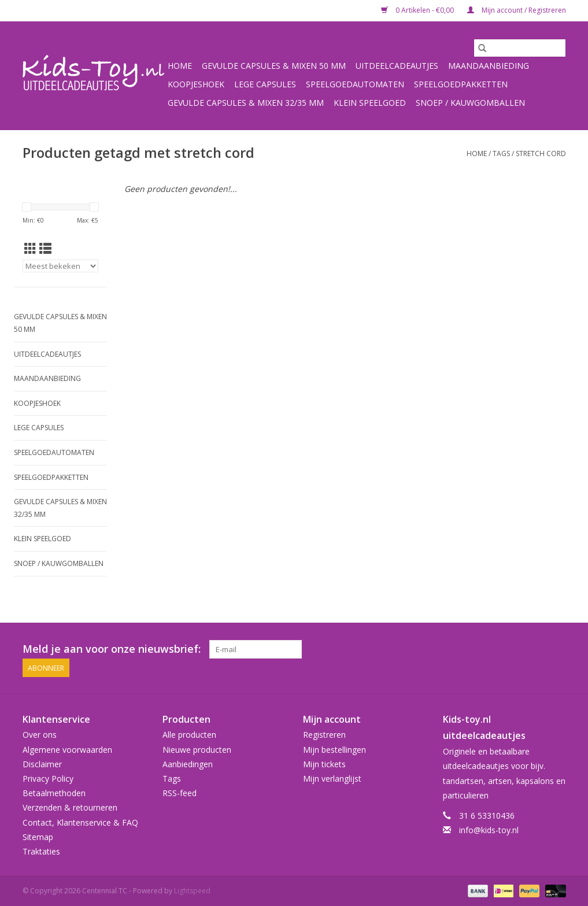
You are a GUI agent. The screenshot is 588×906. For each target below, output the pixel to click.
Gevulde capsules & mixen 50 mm (274, 66)
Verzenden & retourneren (70, 807)
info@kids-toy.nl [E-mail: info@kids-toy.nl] (489, 830)
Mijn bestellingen (334, 750)
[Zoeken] (520, 48)
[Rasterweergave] (30, 249)
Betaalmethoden (54, 793)
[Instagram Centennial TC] (556, 649)
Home (180, 66)
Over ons (40, 735)
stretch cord (541, 154)
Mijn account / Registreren (517, 10)
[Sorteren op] (61, 266)
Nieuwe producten (197, 750)
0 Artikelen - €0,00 (418, 10)
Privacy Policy (48, 779)
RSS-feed (180, 793)
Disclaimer (42, 764)
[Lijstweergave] (45, 249)
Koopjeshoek (196, 84)
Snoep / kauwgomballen (470, 103)
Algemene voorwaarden (67, 750)
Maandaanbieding (489, 66)
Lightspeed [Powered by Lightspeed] (192, 891)
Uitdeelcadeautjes (397, 66)
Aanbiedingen (188, 764)
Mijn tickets (324, 764)
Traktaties (41, 851)
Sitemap (38, 837)
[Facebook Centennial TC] (535, 649)
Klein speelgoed (370, 103)
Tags (501, 154)
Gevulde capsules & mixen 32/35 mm (246, 103)
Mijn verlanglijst (332, 779)
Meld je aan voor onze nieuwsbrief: (112, 649)
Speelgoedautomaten (355, 84)
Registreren (324, 735)
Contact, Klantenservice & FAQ (80, 822)
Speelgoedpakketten (461, 84)
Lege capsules (265, 84)
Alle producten (189, 735)
